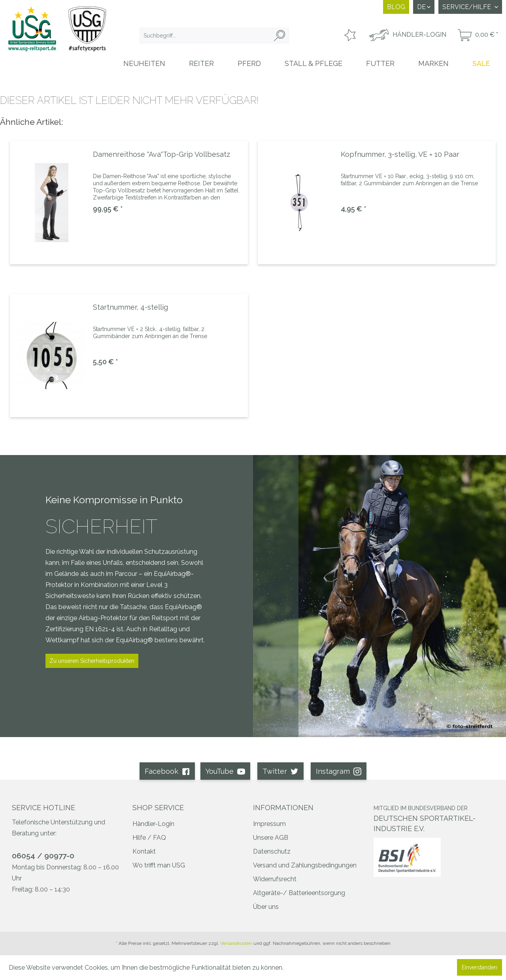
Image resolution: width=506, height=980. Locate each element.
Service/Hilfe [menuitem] (467, 7)
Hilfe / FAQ (149, 838)
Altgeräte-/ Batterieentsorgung (299, 893)
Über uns (266, 907)
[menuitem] (214, 36)
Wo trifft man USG (159, 865)
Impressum (269, 824)
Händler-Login (153, 824)
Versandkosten (236, 943)
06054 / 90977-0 (43, 856)
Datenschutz (272, 851)
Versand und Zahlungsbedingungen (305, 865)
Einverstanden (480, 967)
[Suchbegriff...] (214, 36)
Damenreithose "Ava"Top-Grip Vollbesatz (161, 154)
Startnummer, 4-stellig (130, 307)
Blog (396, 7)
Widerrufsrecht (275, 879)
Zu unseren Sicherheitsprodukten (92, 661)
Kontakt (144, 851)
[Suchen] (279, 36)
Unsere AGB (271, 838)
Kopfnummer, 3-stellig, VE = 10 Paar (400, 154)
